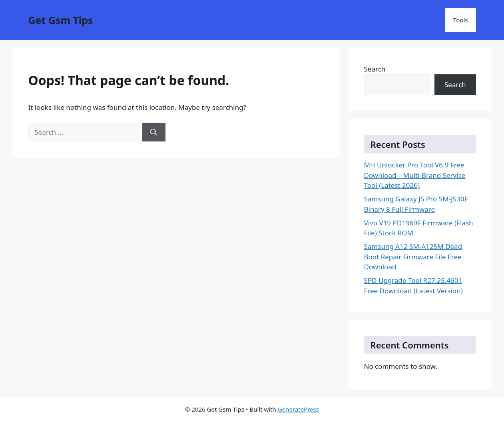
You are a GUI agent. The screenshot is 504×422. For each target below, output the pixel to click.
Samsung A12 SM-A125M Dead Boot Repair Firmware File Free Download (413, 257)
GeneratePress (298, 409)
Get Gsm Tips (61, 20)
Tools (461, 20)
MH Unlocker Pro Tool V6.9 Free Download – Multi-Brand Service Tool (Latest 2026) (415, 175)
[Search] (154, 132)
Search (375, 69)
